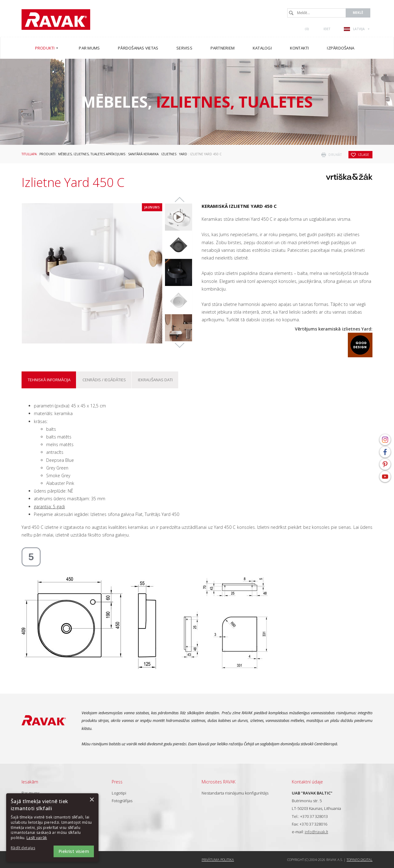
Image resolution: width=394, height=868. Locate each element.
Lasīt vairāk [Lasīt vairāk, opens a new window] (37, 838)
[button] (28, 848)
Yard (183, 154)
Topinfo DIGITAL (360, 860)
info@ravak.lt (316, 832)
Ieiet (327, 29)
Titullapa (29, 154)
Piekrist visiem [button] (74, 851)
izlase (364, 155)
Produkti (47, 154)
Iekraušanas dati (155, 380)
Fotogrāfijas (122, 801)
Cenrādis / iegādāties (104, 380)
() (307, 29)
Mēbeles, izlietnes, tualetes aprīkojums (92, 154)
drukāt (335, 155)
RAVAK (56, 20)
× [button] (92, 800)
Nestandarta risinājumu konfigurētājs (235, 793)
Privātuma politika (218, 860)
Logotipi (119, 793)
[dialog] (52, 828)
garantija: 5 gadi (49, 507)
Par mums (31, 793)
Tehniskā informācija (49, 380)
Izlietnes (169, 154)
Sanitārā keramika (143, 154)
